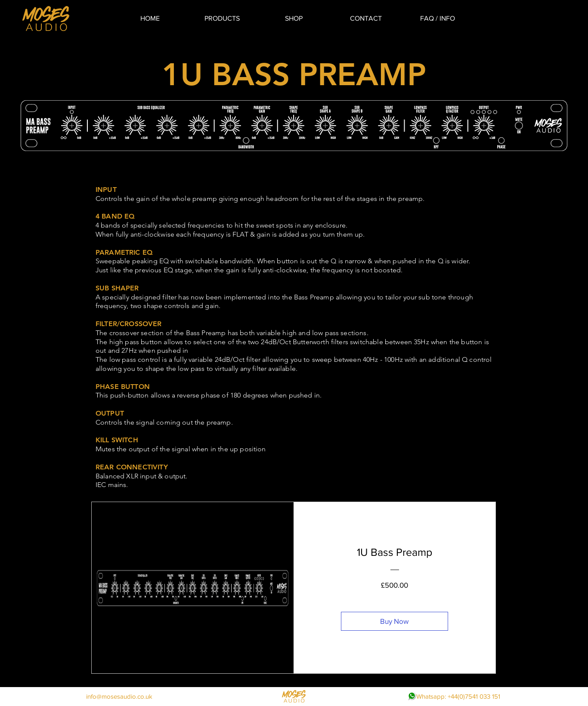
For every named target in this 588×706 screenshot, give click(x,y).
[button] (222, 18)
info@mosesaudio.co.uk (119, 696)
